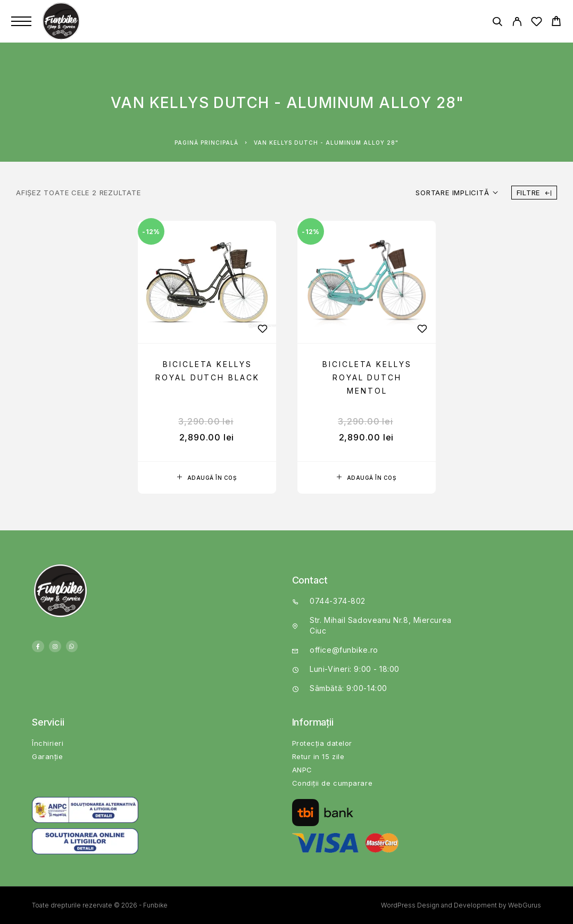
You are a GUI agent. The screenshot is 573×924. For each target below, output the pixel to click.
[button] (207, 478)
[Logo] (62, 21)
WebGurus (525, 905)
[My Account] (517, 23)
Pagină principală (206, 143)
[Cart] (556, 23)
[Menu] (21, 21)
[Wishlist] (537, 23)
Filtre (534, 193)
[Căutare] (497, 23)
